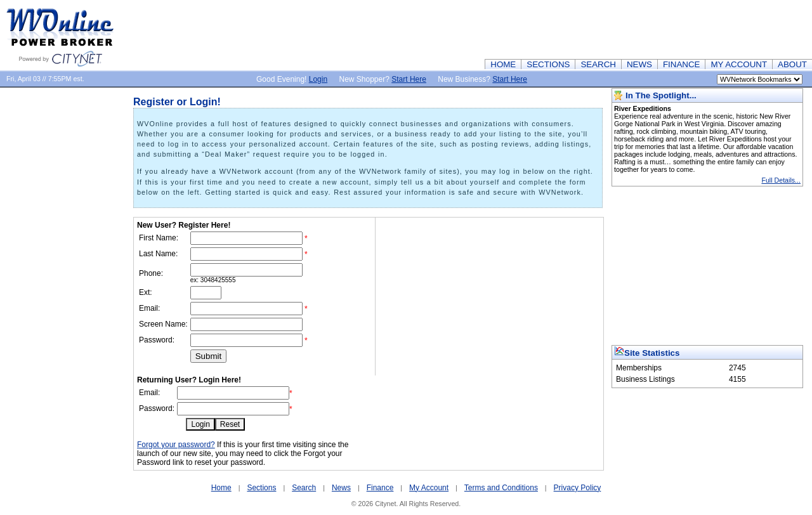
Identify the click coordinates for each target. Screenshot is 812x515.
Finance (380, 488)
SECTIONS (548, 64)
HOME (503, 64)
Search (304, 488)
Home (221, 488)
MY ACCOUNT (739, 64)
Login (318, 79)
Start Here (409, 79)
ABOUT (792, 64)
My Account (429, 488)
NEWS (639, 64)
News (341, 488)
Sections (261, 488)
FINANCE (682, 64)
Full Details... (781, 180)
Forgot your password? (176, 445)
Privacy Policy (578, 488)
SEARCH (598, 64)
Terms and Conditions (501, 488)
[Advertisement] (581, 29)
